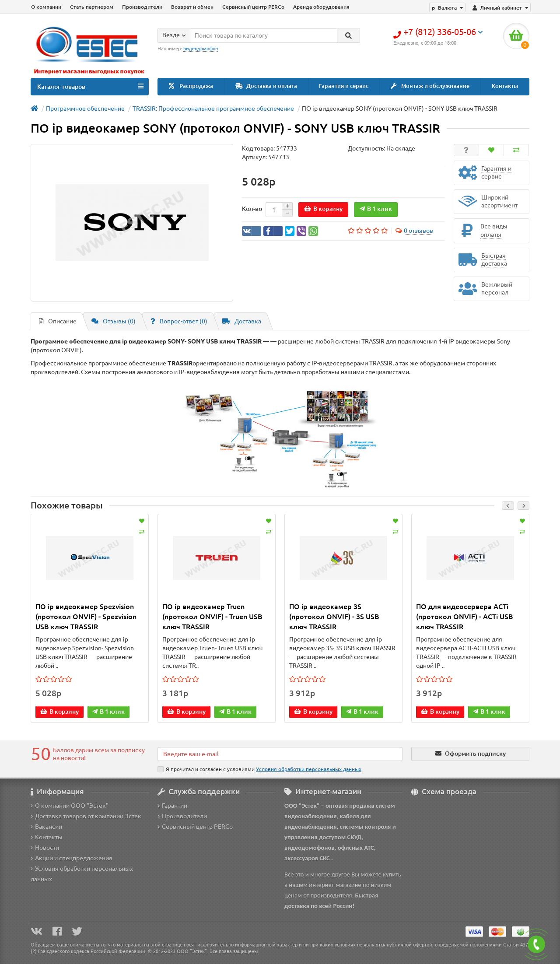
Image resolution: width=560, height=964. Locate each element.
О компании (46, 7)
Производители (142, 7)
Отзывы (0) (114, 321)
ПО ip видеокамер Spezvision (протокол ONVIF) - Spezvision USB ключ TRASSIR (86, 617)
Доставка (242, 321)
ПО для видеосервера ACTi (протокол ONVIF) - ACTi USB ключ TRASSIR (465, 617)
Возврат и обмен (192, 7)
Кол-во (252, 209)
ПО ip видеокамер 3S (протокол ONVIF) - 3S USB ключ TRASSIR (334, 617)
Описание (58, 321)
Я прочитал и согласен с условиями (259, 769)
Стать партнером (92, 7)
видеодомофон (201, 49)
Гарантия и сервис (344, 86)
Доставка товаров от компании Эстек (86, 816)
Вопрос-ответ (179, 321)
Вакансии (46, 827)
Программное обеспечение (85, 109)
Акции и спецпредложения (72, 858)
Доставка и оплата (266, 86)
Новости (45, 848)
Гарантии (172, 806)
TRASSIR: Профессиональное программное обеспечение (213, 109)
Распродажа (191, 86)
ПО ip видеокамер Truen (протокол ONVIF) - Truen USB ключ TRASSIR (212, 617)
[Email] (280, 754)
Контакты (505, 86)
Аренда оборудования (321, 7)
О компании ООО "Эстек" (70, 806)
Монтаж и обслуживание (430, 86)
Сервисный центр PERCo (253, 7)
